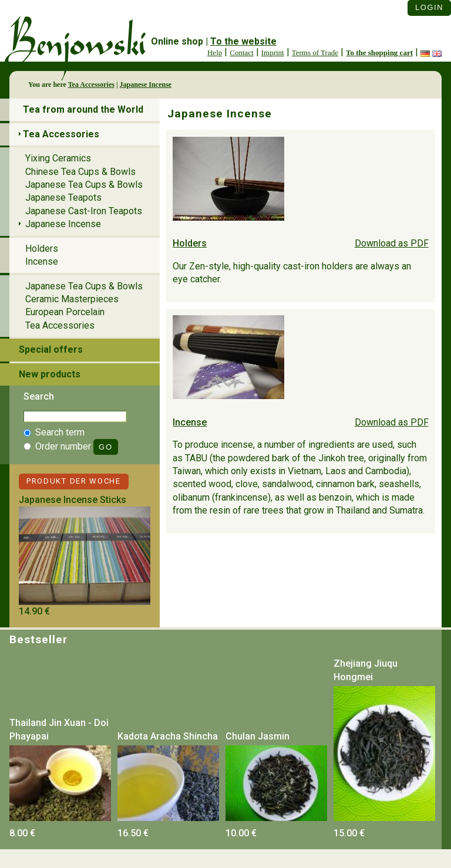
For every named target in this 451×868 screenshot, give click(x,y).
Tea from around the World (83, 109)
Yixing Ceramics (58, 158)
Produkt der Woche (74, 481)
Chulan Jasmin (258, 736)
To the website (243, 41)
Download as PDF (392, 243)
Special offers (51, 349)
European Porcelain (65, 312)
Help (215, 53)
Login (429, 7)
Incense (190, 422)
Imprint (273, 53)
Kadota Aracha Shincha (168, 736)
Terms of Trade (315, 53)
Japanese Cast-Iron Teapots (84, 211)
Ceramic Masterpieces (72, 299)
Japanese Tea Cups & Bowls (84, 185)
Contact (241, 53)
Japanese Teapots (63, 197)
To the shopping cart (379, 53)
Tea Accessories (91, 85)
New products (50, 374)
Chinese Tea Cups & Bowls (80, 172)
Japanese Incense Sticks (73, 500)
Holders (190, 243)
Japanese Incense (146, 85)
